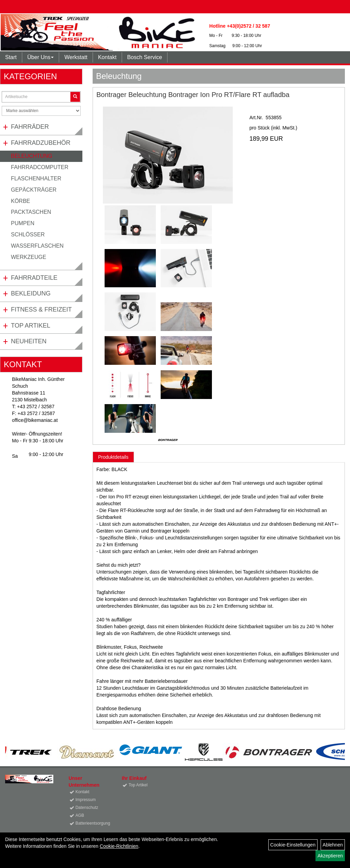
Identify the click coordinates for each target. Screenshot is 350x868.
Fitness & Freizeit (41, 309)
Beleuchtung (32, 156)
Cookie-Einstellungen (293, 845)
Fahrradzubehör (41, 143)
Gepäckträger (34, 190)
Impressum (86, 800)
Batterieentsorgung (91, 823)
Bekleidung (31, 293)
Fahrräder (30, 127)
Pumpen (23, 223)
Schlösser (28, 235)
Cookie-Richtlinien (119, 846)
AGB (80, 815)
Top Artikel (31, 326)
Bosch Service (145, 57)
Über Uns (41, 57)
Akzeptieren (330, 856)
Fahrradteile (34, 278)
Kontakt (107, 57)
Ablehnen (333, 845)
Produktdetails (113, 457)
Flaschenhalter (36, 178)
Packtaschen (31, 212)
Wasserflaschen (37, 246)
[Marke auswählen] (41, 111)
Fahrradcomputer (40, 167)
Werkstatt (76, 57)
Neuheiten (29, 341)
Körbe (21, 201)
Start (11, 57)
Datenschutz (87, 808)
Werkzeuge (29, 257)
